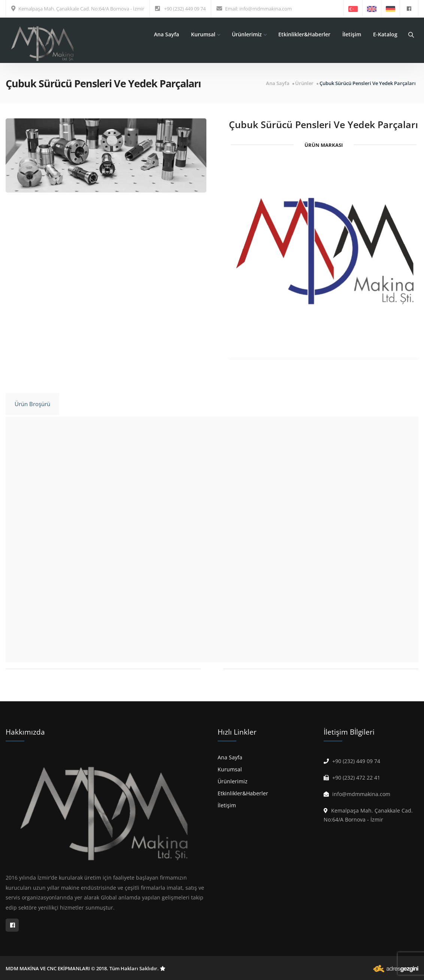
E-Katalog (385, 34)
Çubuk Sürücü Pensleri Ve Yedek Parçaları (368, 83)
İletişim (352, 34)
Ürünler (304, 83)
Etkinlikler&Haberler (304, 34)
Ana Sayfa (166, 34)
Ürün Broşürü (32, 404)
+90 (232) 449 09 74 (185, 9)
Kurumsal (205, 34)
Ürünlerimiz (249, 34)
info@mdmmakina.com (266, 9)
